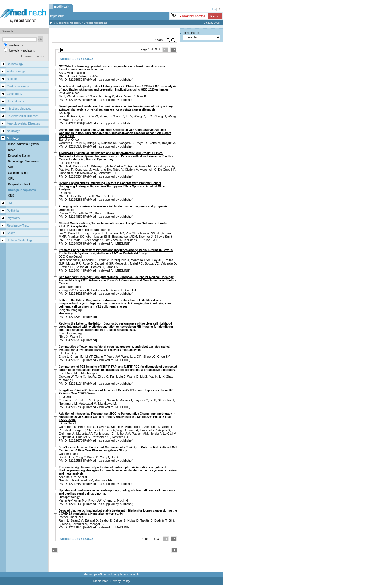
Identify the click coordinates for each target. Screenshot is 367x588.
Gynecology (14, 94)
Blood (12, 150)
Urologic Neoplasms (22, 190)
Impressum (57, 16)
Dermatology (15, 64)
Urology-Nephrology (20, 240)
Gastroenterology (18, 86)
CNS (11, 196)
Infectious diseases (19, 109)
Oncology (75, 23)
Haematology (15, 101)
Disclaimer (100, 581)
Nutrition (12, 79)
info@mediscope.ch (126, 574)
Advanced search (33, 56)
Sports (11, 233)
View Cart (215, 16)
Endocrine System (20, 156)
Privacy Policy (120, 581)
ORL (11, 179)
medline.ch (62, 7)
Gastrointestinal (18, 173)
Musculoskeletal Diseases (23, 124)
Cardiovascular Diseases (23, 116)
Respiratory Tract (19, 184)
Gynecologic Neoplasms (24, 161)
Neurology (13, 131)
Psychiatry (13, 218)
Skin (11, 167)
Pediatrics (13, 211)
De (220, 9)
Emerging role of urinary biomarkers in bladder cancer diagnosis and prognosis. (114, 206)
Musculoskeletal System (23, 144)
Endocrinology (16, 71)
